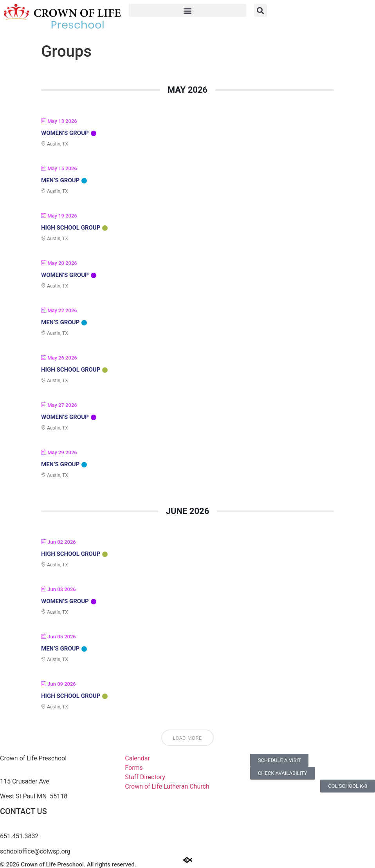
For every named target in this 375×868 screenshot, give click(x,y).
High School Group (71, 228)
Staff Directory (145, 777)
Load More (187, 738)
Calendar (137, 758)
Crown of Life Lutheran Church (167, 786)
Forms (134, 768)
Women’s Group (65, 133)
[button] (187, 10)
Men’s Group (60, 180)
